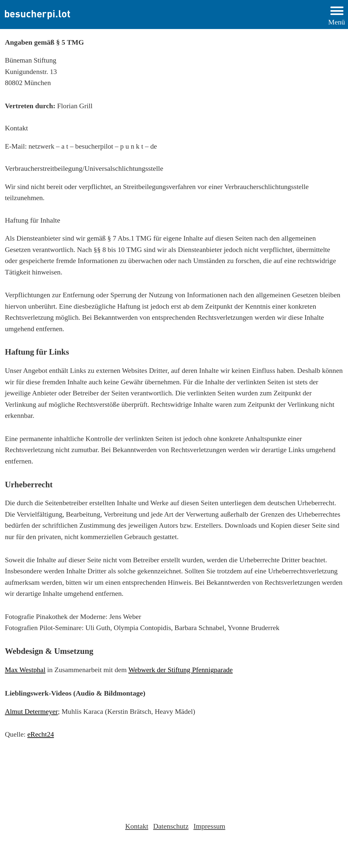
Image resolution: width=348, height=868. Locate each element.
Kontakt (137, 826)
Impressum (210, 826)
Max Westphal (25, 670)
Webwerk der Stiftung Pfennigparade (181, 670)
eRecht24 (41, 734)
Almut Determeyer (31, 712)
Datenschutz (171, 826)
